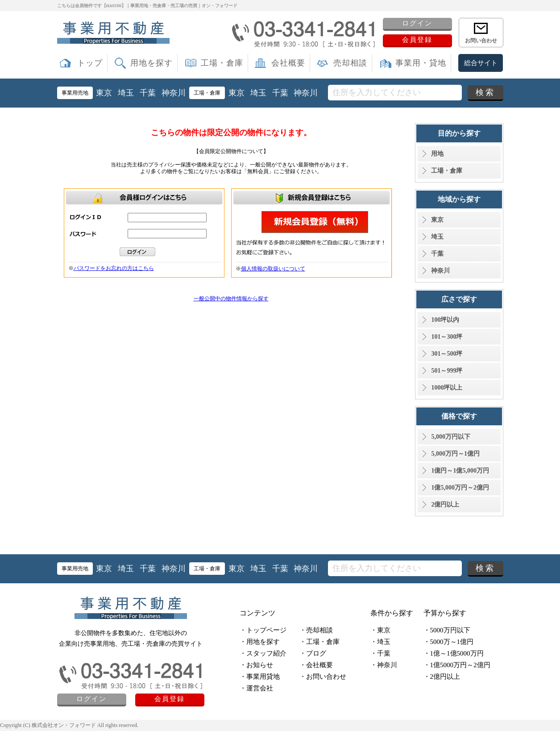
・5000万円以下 (447, 630)
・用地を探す (260, 642)
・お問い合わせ (323, 677)
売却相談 (350, 63)
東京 (104, 93)
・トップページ (263, 630)
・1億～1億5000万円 (454, 653)
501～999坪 (447, 371)
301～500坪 (447, 354)
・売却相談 (316, 630)
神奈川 (174, 93)
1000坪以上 (447, 388)
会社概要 (288, 63)
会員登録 (417, 40)
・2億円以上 (442, 677)
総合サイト (481, 63)
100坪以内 (445, 320)
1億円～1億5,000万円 (460, 471)
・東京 (380, 630)
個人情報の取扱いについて (273, 269)
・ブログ (313, 653)
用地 (437, 154)
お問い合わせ (481, 41)
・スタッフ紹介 (263, 653)
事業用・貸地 (421, 63)
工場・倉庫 (222, 63)
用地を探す (151, 63)
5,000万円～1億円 (455, 454)
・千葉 (380, 653)
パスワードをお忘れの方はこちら (114, 268)
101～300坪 (447, 337)
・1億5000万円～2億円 (457, 665)
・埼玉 (380, 642)
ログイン (417, 23)
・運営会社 (256, 688)
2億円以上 (445, 505)
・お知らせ (256, 665)
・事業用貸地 (260, 677)
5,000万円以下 (451, 437)
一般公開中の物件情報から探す (231, 299)
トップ (90, 63)
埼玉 (126, 93)
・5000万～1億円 (449, 642)
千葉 (148, 93)
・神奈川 (384, 665)
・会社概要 (316, 665)
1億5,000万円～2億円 (460, 488)
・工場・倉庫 (319, 642)
